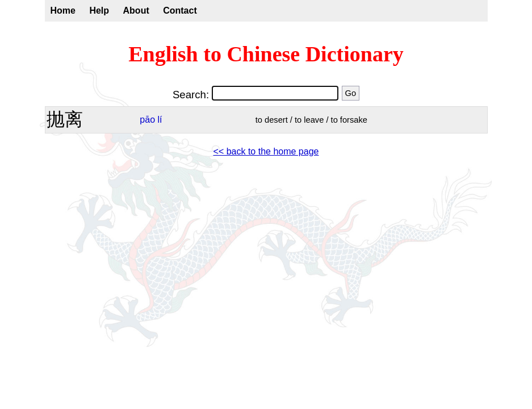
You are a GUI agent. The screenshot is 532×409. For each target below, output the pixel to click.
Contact (180, 11)
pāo (147, 120)
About (136, 11)
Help (99, 11)
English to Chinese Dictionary (266, 54)
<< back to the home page (266, 151)
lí (160, 120)
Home (63, 11)
